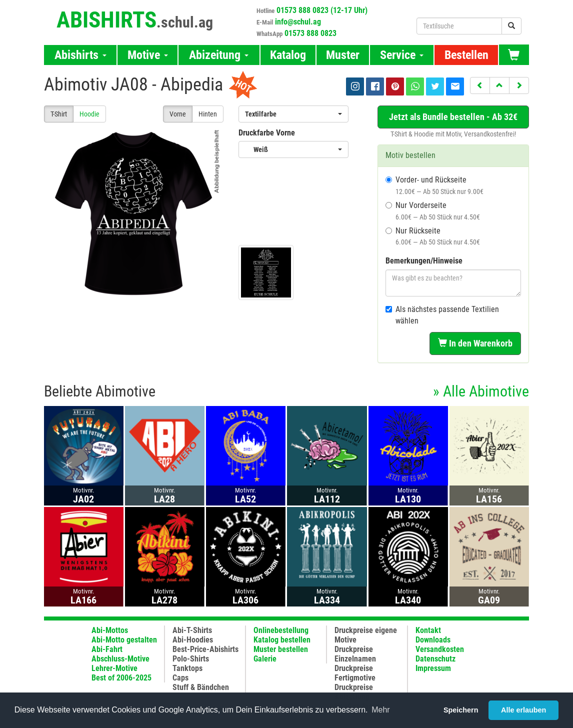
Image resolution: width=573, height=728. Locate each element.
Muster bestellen (281, 649)
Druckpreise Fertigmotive (355, 673)
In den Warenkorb (475, 343)
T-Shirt (59, 114)
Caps (180, 678)
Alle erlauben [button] (523, 710)
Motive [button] (148, 55)
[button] (480, 85)
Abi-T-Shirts (192, 630)
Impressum (433, 668)
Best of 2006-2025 (121, 678)
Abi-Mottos (110, 630)
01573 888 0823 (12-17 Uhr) (322, 10)
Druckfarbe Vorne (267, 133)
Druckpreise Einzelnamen (355, 654)
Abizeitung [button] (219, 55)
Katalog (288, 55)
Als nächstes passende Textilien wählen (442, 315)
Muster (343, 55)
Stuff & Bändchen (201, 687)
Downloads (433, 640)
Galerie (265, 659)
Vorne (178, 114)
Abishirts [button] (80, 55)
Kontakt (428, 630)
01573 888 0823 (310, 33)
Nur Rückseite (433, 236)
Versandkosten (440, 649)
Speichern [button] (461, 710)
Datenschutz (435, 659)
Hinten (208, 114)
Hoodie (89, 114)
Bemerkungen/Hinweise (424, 261)
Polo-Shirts (191, 659)
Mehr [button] (380, 710)
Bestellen (466, 55)
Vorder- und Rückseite (434, 185)
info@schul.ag (298, 22)
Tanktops (187, 668)
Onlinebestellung (281, 630)
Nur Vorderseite (433, 211)
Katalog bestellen (282, 640)
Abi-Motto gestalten (124, 640)
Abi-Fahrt (107, 649)
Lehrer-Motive (114, 668)
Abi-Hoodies (193, 640)
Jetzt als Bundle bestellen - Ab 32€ (453, 117)
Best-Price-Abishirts (205, 649)
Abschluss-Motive (120, 659)
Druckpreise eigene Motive (366, 635)
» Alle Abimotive (481, 391)
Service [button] (402, 55)
